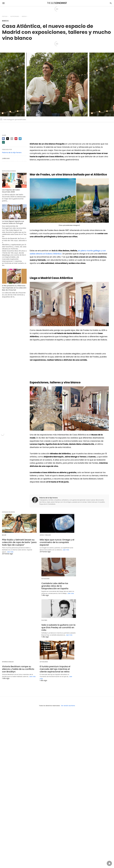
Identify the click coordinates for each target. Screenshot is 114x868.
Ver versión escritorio (68, 706)
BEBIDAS (24, 16)
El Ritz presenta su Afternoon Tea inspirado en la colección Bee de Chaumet (14, 288)
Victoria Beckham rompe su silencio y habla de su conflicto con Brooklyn (18, 669)
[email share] (12, 139)
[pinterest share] (16, 139)
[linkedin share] (20, 139)
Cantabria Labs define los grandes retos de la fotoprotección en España (55, 586)
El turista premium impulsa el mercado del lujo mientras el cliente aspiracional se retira (55, 669)
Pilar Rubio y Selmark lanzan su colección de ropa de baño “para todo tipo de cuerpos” (19, 542)
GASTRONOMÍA (15, 16)
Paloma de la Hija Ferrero (49, 498)
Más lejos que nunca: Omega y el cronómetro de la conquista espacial (57, 542)
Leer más (10, 552)
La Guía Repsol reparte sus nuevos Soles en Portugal (13, 222)
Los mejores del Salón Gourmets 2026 (11, 191)
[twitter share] (8, 139)
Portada (5, 16)
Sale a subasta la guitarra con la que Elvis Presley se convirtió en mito (58, 627)
